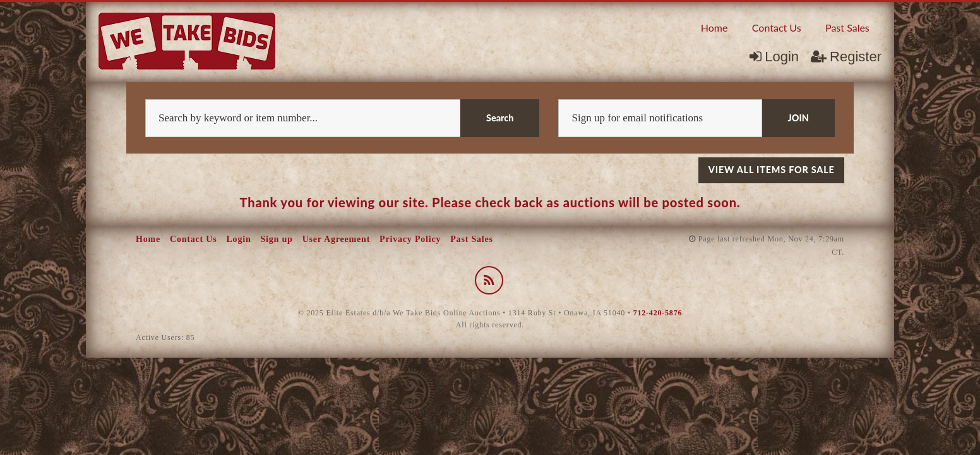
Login (774, 57)
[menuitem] (714, 27)
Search (500, 118)
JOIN (798, 118)
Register (846, 57)
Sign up (276, 239)
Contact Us (777, 27)
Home (714, 27)
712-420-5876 (658, 313)
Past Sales (847, 27)
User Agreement (336, 239)
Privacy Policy (410, 239)
